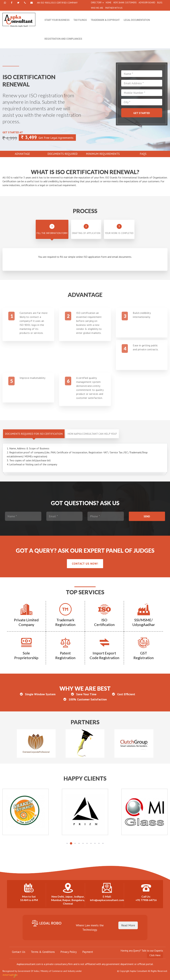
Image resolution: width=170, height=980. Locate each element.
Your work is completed (119, 229)
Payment (88, 952)
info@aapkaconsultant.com (107, 900)
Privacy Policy (69, 952)
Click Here (155, 955)
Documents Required (63, 154)
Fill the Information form (52, 229)
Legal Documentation (137, 20)
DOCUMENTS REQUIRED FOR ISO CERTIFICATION (34, 434)
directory (97, 3)
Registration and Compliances (63, 39)
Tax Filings (80, 20)
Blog (160, 3)
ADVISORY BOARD (147, 3)
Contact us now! (85, 564)
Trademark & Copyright (105, 20)
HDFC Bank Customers (125, 3)
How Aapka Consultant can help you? (92, 434)
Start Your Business (57, 20)
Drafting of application (86, 229)
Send (147, 516)
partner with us (114, 8)
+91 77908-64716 (146, 900)
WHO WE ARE (97, 8)
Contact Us (19, 952)
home (109, 3)
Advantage (22, 154)
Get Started (142, 113)
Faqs (143, 154)
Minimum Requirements (103, 154)
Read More (128, 925)
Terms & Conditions (43, 952)
